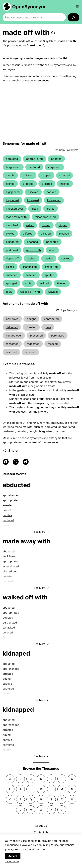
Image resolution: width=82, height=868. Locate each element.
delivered (12, 327)
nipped (63, 225)
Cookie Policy (12, 863)
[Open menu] (77, 7)
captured (34, 167)
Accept (13, 858)
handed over (14, 336)
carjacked (54, 167)
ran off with (33, 250)
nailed (30, 225)
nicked (46, 225)
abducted (12, 159)
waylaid (53, 292)
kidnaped (33, 200)
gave (48, 327)
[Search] (73, 17)
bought (31, 319)
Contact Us (41, 832)
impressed (12, 200)
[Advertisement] (41, 114)
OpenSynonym (29, 7)
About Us (41, 826)
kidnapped (54, 200)
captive (7, 515)
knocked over (15, 209)
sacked (66, 258)
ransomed (12, 344)
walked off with (30, 292)
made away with (16, 217)
